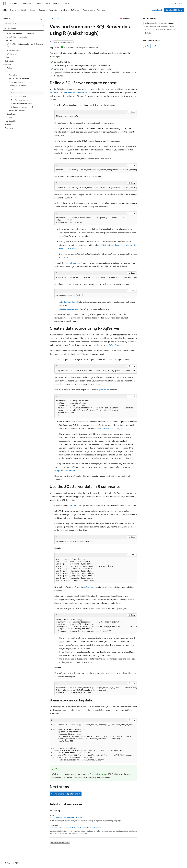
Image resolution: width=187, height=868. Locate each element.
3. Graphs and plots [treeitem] (18, 96)
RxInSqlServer (71, 263)
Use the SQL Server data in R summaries (160, 30)
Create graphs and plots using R (66, 794)
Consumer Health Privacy (71, 861)
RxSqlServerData (102, 390)
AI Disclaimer (8, 861)
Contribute (44, 861)
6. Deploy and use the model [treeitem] (22, 107)
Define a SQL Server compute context (159, 23)
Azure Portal (157, 10)
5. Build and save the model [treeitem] (21, 103)
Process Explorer (97, 774)
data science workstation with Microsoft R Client (70, 93)
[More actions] (135, 19)
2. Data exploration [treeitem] (18, 93)
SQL (58, 18)
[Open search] (175, 3)
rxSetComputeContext (69, 302)
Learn (52, 18)
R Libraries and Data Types (112, 428)
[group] (96, 170)
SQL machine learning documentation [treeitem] (19, 33)
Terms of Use (90, 861)
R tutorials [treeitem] (13, 75)
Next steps (148, 33)
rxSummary (70, 471)
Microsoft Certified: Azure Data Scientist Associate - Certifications (75, 828)
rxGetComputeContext (69, 309)
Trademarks (103, 861)
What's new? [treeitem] (12, 54)
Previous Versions (22, 861)
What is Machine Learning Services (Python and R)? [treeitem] (25, 45)
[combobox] (23, 24)
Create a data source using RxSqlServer (159, 26)
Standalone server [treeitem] (14, 50)
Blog (34, 861)
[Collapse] (41, 19)
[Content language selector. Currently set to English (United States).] (14, 855)
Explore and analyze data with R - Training (66, 817)
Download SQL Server (174, 10)
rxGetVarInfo (74, 505)
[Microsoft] (5, 3)
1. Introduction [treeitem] (16, 89)
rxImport (58, 471)
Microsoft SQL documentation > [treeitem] (17, 37)
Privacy (54, 861)
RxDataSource (115, 345)
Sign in (181, 3)
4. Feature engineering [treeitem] (19, 100)
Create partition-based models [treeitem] (20, 82)
